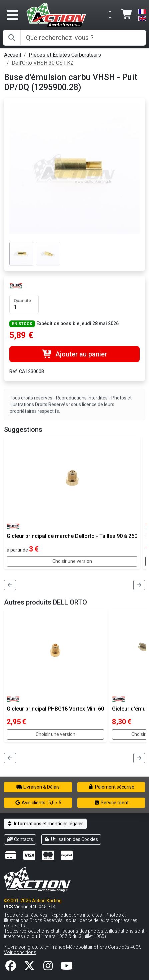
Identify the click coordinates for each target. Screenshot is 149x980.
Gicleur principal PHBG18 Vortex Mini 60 (55, 709)
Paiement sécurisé (111, 787)
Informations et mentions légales (45, 824)
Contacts (20, 839)
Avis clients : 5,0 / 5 (38, 803)
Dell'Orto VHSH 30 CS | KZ (43, 63)
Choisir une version (72, 561)
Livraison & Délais (38, 787)
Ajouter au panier (74, 354)
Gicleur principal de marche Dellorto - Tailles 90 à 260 (72, 536)
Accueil (12, 55)
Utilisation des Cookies (71, 839)
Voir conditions (20, 952)
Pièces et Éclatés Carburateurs (65, 55)
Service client (111, 803)
